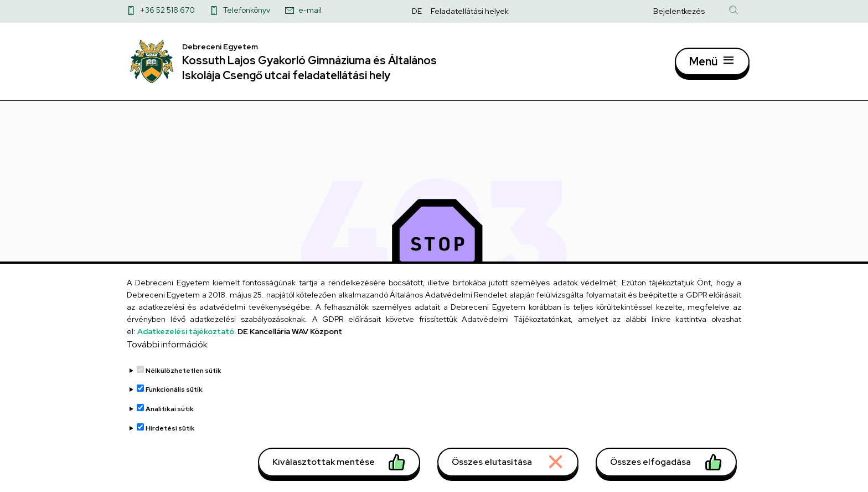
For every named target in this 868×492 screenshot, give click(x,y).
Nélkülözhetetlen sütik (184, 389)
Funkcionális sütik (174, 408)
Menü (703, 65)
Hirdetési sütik (170, 446)
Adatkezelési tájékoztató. (187, 350)
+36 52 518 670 (167, 10)
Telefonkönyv (247, 10)
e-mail (310, 10)
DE (417, 11)
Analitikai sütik (170, 427)
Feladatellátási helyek (470, 11)
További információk (167, 363)
